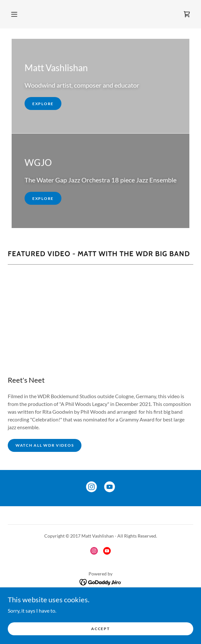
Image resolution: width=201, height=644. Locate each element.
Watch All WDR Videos (45, 445)
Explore (43, 104)
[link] (187, 14)
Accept (100, 629)
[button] (14, 14)
